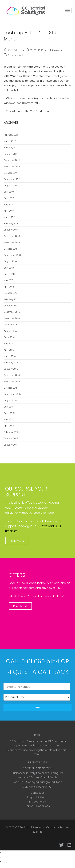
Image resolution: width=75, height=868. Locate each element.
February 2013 (11, 432)
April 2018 (9, 287)
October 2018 (11, 249)
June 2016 (9, 337)
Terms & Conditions (38, 806)
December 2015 (12, 375)
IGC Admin (15, 50)
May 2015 (9, 419)
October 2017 (11, 293)
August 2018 (10, 261)
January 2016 (11, 369)
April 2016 (9, 350)
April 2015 (9, 426)
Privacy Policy (38, 802)
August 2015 (10, 400)
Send (38, 707)
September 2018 (12, 255)
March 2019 (10, 217)
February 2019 (11, 223)
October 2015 (11, 388)
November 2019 (12, 166)
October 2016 (11, 325)
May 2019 (9, 205)
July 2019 (9, 192)
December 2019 (12, 160)
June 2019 (9, 198)
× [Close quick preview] (1, 853)
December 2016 (12, 312)
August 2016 (10, 331)
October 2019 (11, 173)
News (56, 50)
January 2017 (11, 306)
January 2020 (11, 154)
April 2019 (9, 211)
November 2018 (12, 242)
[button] (17, 541)
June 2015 (9, 413)
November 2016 (12, 318)
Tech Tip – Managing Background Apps (37, 782)
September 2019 (12, 179)
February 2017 (11, 299)
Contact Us (38, 793)
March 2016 (10, 356)
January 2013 (11, 438)
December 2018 (12, 236)
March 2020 (10, 141)
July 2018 (9, 268)
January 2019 (11, 230)
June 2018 (9, 274)
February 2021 (11, 135)
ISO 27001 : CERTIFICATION (38, 768)
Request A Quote (38, 797)
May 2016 (9, 344)
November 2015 (12, 382)
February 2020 (11, 148)
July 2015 (9, 407)
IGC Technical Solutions (29, 827)
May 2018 (9, 280)
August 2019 (10, 186)
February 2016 (11, 363)
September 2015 (12, 394)
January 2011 (11, 445)
